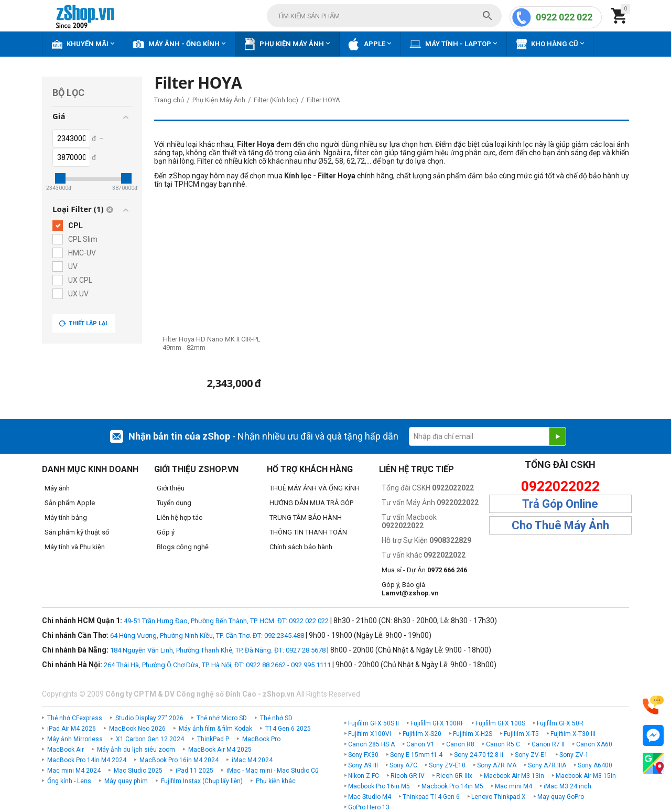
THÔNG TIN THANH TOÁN (308, 532)
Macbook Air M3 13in (514, 776)
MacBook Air (66, 750)
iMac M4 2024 (252, 760)
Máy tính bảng (66, 517)
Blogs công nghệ (183, 547)
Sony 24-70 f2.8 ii (479, 755)
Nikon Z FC (364, 776)
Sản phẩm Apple (70, 503)
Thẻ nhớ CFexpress (75, 718)
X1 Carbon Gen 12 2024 (150, 739)
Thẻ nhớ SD (276, 718)
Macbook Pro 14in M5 (452, 786)
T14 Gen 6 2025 (288, 729)
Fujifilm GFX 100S (500, 723)
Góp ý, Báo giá (410, 589)
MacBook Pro (261, 739)
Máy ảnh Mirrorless (75, 739)
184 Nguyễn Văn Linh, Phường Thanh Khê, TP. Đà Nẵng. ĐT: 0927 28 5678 (218, 650)
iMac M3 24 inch (567, 786)
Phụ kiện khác (276, 781)
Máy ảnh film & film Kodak (215, 729)
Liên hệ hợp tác (180, 517)
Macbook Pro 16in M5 (379, 786)
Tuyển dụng (174, 503)
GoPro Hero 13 (369, 807)
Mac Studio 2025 (138, 771)
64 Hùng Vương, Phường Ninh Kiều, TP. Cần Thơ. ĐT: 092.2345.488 (207, 635)
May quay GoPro (561, 797)
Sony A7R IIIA (547, 765)
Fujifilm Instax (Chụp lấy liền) (202, 781)
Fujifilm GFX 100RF (437, 723)
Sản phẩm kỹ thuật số (77, 532)
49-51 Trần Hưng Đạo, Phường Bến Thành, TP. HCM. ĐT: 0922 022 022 (226, 621)
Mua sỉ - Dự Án (424, 570)
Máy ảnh (57, 488)
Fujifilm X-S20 (422, 734)
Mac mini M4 (513, 786)
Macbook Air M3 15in (586, 776)
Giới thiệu (171, 488)
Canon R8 (460, 744)
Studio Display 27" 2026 (149, 718)
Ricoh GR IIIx (454, 776)
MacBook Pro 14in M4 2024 (87, 760)
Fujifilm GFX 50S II (374, 723)
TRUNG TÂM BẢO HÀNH (306, 517)
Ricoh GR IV (408, 776)
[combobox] (384, 16)
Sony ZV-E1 (531, 755)
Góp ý (166, 532)
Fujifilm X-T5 (521, 734)
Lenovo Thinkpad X (499, 797)
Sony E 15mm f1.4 (416, 755)
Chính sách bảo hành (301, 547)
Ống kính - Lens (69, 781)
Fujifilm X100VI (370, 734)
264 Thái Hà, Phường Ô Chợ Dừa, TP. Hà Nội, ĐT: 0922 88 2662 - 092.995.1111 (217, 665)
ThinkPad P (213, 739)
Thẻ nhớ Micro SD (222, 718)
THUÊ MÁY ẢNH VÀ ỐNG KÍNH (315, 488)
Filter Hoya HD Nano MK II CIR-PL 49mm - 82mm (212, 343)
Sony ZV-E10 (447, 765)
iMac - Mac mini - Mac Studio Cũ (273, 771)
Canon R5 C (503, 744)
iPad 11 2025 (194, 771)
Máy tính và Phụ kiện (75, 547)
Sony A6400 (595, 765)
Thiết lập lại (83, 324)
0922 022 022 (564, 17)
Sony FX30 (363, 755)
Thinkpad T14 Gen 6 (431, 797)
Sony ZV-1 (574, 755)
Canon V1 (420, 744)
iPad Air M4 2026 (72, 729)
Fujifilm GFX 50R (560, 723)
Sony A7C (403, 765)
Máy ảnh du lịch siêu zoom (136, 750)
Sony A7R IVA (497, 765)
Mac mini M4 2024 (74, 771)
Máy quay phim (126, 781)
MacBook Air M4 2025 (220, 750)
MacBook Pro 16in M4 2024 (179, 760)
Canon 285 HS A (371, 744)
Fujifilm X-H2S (473, 734)
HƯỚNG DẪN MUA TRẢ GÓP (311, 503)
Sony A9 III (363, 765)
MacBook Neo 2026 (137, 729)
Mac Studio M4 (370, 797)
